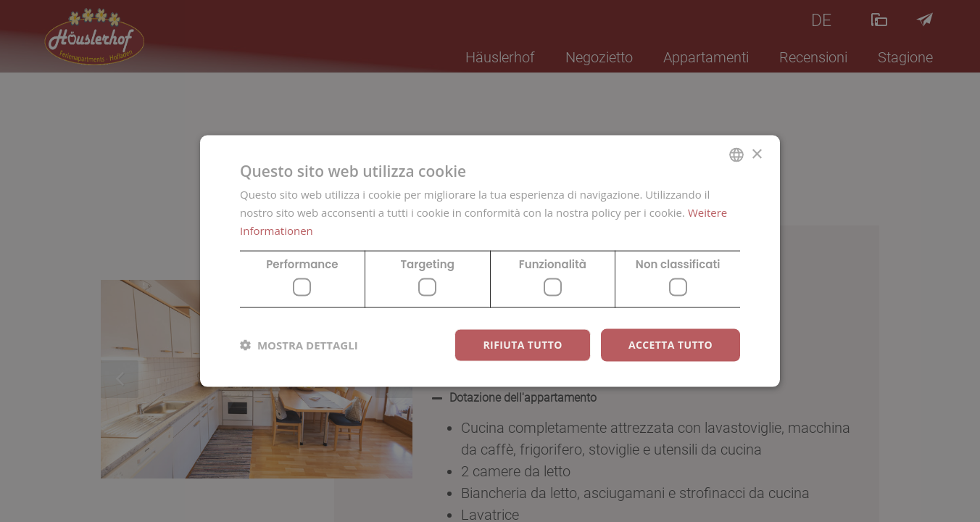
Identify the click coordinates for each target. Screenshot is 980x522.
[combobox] (736, 155)
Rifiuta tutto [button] (522, 345)
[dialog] (490, 261)
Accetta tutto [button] (670, 345)
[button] (299, 345)
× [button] (756, 154)
